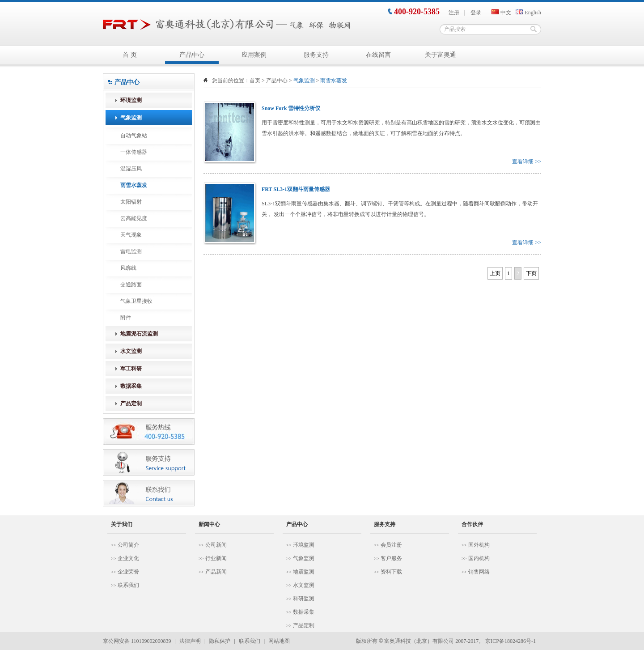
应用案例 (254, 55)
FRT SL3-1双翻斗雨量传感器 (296, 189)
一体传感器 (134, 152)
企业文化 (128, 558)
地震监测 (304, 572)
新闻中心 (209, 524)
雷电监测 (131, 251)
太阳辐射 (131, 202)
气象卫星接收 (136, 301)
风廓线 (128, 268)
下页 (531, 273)
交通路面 (131, 285)
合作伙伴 (472, 524)
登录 (476, 13)
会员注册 (391, 545)
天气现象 (131, 235)
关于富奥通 (441, 55)
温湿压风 (131, 169)
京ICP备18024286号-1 (511, 641)
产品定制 (304, 625)
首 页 (130, 55)
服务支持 (316, 55)
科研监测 (304, 599)
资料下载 (391, 572)
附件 (126, 318)
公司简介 (128, 545)
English (528, 13)
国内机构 (479, 558)
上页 (495, 273)
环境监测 (304, 545)
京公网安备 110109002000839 (137, 641)
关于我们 (122, 524)
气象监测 (304, 558)
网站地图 (279, 641)
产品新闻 (216, 572)
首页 (255, 81)
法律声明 (190, 641)
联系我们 (128, 585)
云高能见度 (134, 218)
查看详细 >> (527, 161)
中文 (501, 13)
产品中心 (192, 55)
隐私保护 (220, 641)
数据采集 (304, 612)
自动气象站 (134, 136)
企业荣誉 (128, 572)
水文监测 (304, 585)
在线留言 (378, 55)
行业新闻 (216, 558)
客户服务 (391, 558)
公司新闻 (216, 545)
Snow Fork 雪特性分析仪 (291, 108)
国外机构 (479, 545)
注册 (454, 13)
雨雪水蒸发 (134, 185)
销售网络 (479, 572)
